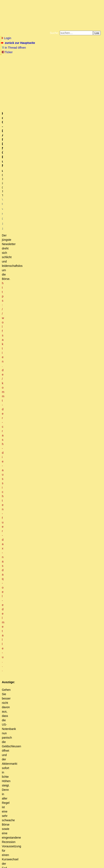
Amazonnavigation (41, 67)
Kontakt (37, 859)
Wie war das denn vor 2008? (33, 815)
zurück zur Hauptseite (18, 43)
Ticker (7, 52)
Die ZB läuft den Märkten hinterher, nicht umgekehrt (43, 729)
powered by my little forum (9, 865)
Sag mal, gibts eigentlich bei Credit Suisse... (58, 569)
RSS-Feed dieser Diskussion (85, 464)
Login (6, 38)
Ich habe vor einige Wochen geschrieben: (34, 718)
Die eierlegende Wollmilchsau (29, 761)
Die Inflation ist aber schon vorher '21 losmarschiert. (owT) (57, 823)
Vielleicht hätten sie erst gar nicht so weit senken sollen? (46, 772)
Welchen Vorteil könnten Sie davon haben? (46, 706)
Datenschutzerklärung (68, 61)
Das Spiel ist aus (26, 510)
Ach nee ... (25, 702)
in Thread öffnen (14, 48)
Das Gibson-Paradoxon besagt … (34, 737)
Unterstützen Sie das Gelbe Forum (21, 64)
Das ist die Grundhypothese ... (43, 686)
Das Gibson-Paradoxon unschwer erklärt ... (43, 741)
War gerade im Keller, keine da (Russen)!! (49, 635)
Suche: (54, 33)
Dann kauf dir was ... (38, 647)
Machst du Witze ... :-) (47, 581)
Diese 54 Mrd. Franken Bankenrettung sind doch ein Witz (66, 612)
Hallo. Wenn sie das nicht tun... (30, 714)
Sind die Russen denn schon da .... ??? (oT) (47, 627)
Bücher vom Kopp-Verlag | (40, 61)
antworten (13, 456)
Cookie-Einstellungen (66, 67)
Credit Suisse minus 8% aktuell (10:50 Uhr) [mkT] (39, 479)
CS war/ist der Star (45, 577)
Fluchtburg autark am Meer (35, 58)
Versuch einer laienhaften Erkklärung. (36, 780)
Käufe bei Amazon (58, 64)
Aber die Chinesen (34, 643)
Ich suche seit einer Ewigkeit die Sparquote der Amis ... (50, 784)
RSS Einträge (9, 859)
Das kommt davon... (30, 819)
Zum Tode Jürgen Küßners (68, 58)
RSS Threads (25, 859)
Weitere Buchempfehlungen (87, 64)
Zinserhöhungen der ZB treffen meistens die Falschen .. (43, 764)
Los (97, 33)
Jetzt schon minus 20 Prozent (29, 495)
